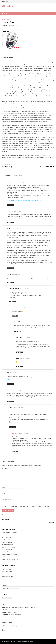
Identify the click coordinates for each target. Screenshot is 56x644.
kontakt (53, 7)
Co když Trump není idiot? (10, 547)
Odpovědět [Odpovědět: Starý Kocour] (11, 205)
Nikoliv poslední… (6, 574)
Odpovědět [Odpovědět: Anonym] (11, 222)
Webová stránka (6, 500)
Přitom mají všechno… (13, 533)
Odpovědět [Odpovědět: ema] (11, 384)
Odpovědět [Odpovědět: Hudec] (19, 366)
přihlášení (47, 7)
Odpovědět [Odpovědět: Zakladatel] (15, 316)
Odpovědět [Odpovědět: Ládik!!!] (11, 401)
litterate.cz (8, 6)
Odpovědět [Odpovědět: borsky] (11, 282)
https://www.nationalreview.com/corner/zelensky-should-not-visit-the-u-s (25, 201)
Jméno (3, 487)
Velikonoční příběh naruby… (8, 576)
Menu (5, 14)
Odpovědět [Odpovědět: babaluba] (19, 352)
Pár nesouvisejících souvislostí (9, 579)
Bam (32, 642)
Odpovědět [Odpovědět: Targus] (13, 427)
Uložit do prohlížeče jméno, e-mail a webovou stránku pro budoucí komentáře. (27, 506)
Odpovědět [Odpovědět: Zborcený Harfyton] (13, 302)
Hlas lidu (4, 19)
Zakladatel (14, 308)
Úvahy (9, 19)
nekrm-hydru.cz (5, 520)
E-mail (3, 493)
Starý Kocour (11, 182)
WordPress (26, 642)
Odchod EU (4, 612)
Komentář (5, 469)
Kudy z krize (5, 610)
